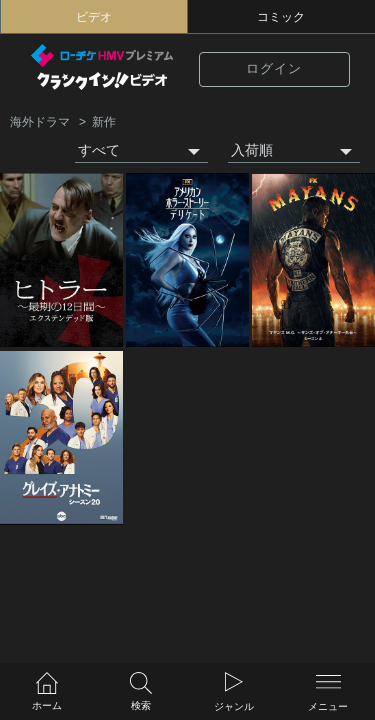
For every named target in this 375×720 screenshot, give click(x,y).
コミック (281, 17)
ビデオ (94, 17)
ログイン (274, 69)
